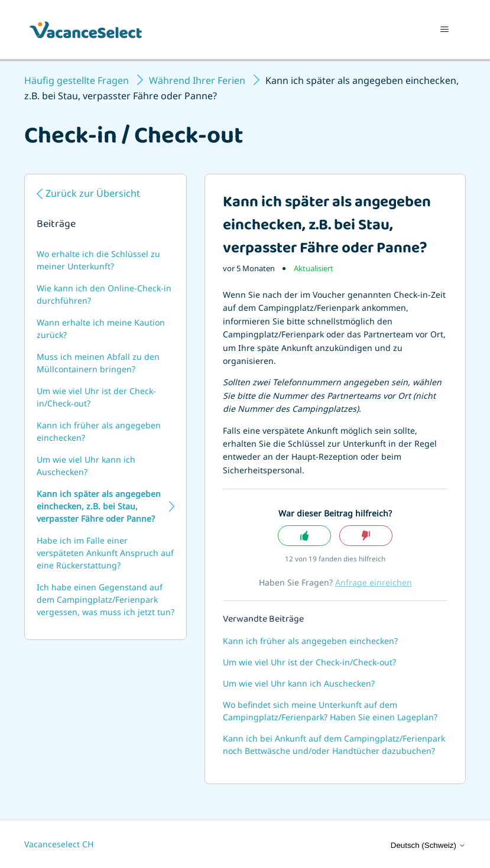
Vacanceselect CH (59, 844)
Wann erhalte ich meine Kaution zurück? (101, 329)
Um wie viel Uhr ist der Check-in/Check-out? (96, 397)
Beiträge (56, 225)
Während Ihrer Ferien (197, 80)
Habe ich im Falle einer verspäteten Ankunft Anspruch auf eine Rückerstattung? (105, 553)
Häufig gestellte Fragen (77, 80)
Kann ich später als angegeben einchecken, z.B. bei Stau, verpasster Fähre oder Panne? (99, 506)
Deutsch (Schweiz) (428, 845)
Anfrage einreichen (374, 582)
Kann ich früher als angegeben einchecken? (99, 431)
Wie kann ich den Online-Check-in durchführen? (104, 294)
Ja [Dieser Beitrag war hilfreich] (304, 536)
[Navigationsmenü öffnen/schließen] (445, 30)
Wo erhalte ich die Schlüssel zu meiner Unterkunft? (98, 260)
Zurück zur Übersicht (93, 193)
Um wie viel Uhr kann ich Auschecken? (86, 466)
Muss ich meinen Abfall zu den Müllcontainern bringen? (98, 363)
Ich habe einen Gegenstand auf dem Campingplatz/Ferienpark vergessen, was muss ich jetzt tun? (106, 599)
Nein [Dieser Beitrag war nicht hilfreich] (366, 536)
